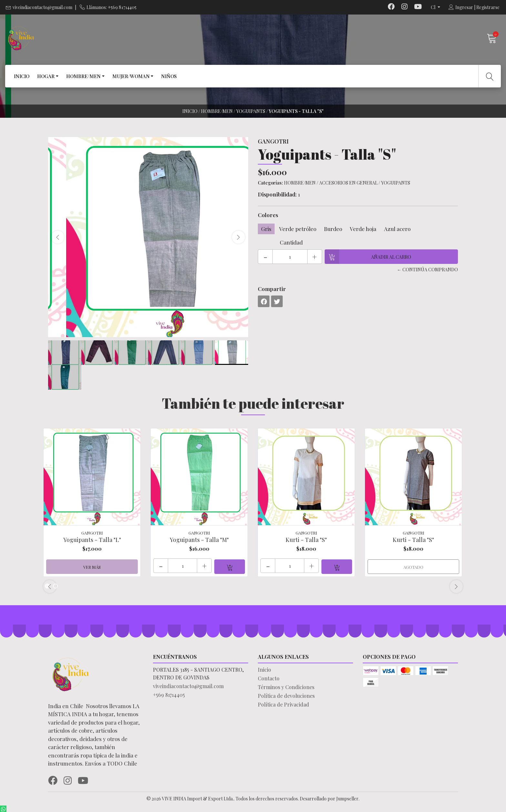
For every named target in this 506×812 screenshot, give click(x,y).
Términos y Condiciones (286, 686)
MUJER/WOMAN (131, 76)
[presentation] (58, 237)
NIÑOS (169, 76)
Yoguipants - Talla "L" (92, 540)
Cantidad (291, 242)
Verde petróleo (298, 229)
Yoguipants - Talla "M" (199, 540)
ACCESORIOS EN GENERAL (348, 183)
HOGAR (46, 76)
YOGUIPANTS (251, 111)
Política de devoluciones (286, 695)
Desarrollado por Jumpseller (329, 798)
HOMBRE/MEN (83, 76)
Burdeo (333, 229)
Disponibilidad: (277, 194)
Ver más (92, 566)
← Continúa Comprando (427, 270)
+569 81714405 (169, 694)
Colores (268, 215)
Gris (266, 229)
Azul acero (397, 229)
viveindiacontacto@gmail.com (42, 7)
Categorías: (270, 183)
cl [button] (434, 7)
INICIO (22, 76)
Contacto (269, 677)
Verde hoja (363, 229)
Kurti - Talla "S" (306, 540)
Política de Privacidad (283, 703)
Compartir (272, 289)
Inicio (190, 111)
